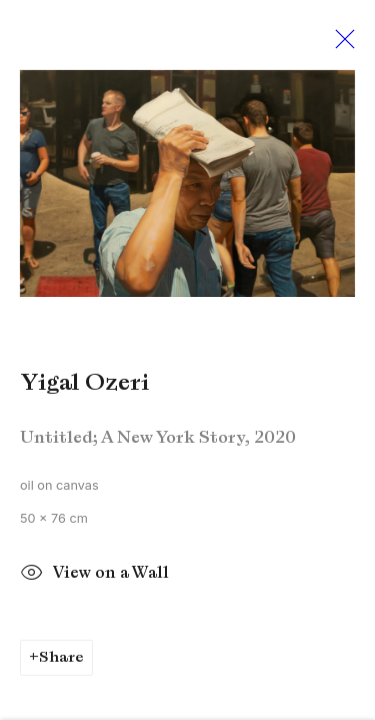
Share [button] (61, 661)
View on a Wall (94, 579)
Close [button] (340, 45)
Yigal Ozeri (84, 386)
